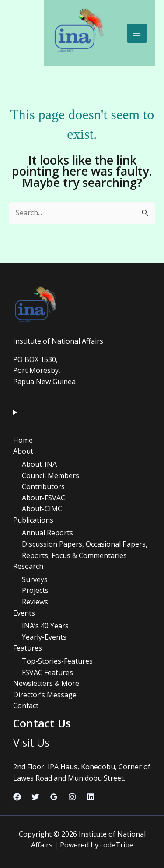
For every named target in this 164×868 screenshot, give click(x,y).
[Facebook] (17, 797)
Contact (26, 706)
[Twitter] (35, 797)
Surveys (35, 579)
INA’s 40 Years (45, 626)
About (23, 451)
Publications (33, 520)
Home (23, 440)
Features (28, 648)
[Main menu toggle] (137, 33)
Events (24, 613)
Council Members (51, 475)
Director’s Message (45, 695)
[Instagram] (72, 797)
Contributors (43, 486)
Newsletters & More (46, 683)
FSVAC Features (47, 672)
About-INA (39, 464)
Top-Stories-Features (57, 661)
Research (28, 566)
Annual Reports (47, 533)
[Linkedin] (91, 797)
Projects (35, 590)
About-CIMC (42, 509)
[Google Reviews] (54, 797)
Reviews (35, 602)
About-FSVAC (44, 498)
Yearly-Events (44, 637)
